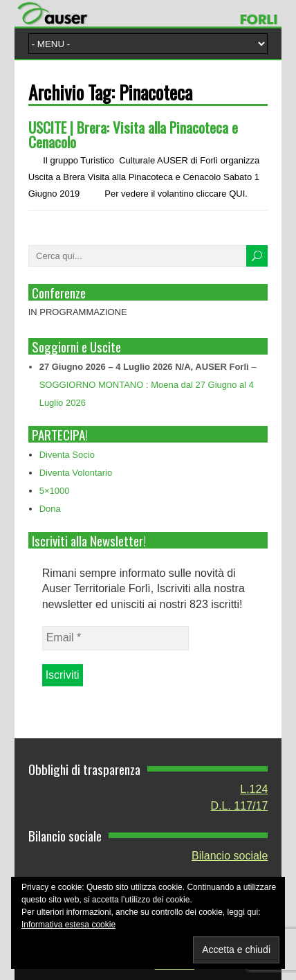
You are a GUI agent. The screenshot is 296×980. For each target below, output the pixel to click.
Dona (50, 509)
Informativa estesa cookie (68, 925)
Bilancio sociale (230, 856)
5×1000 (55, 491)
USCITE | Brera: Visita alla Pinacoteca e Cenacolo (133, 134)
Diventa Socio (67, 455)
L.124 (254, 789)
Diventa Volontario (76, 473)
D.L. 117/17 (240, 806)
